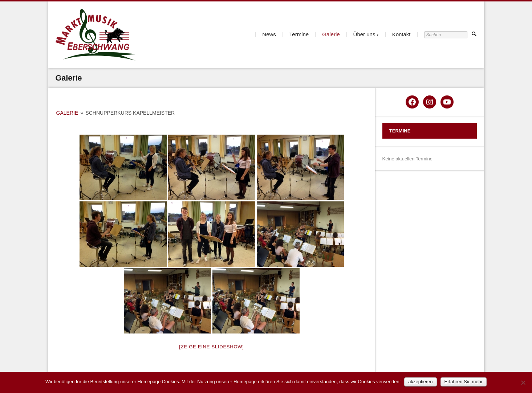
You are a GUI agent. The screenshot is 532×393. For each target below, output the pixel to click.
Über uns (364, 34)
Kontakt (401, 34)
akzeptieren (420, 382)
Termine (299, 34)
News (269, 34)
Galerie (331, 34)
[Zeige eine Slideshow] (211, 347)
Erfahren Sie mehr (464, 382)
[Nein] (523, 382)
